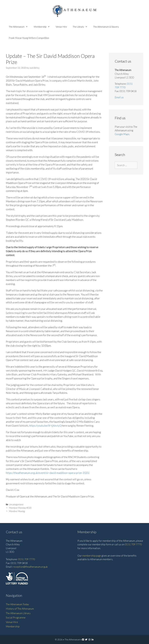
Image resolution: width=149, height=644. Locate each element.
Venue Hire (61, 27)
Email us (119, 97)
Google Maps (122, 134)
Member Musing (17, 511)
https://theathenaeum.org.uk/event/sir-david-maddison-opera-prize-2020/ (47, 473)
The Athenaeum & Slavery (106, 27)
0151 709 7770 (26, 559)
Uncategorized (16, 504)
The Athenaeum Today (17, 604)
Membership (43, 27)
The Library (82, 27)
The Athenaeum (20, 27)
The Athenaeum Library (18, 613)
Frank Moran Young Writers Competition (29, 38)
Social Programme (16, 618)
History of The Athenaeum (20, 609)
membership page (92, 556)
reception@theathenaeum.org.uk (30, 567)
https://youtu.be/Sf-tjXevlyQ (45, 426)
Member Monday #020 (20, 508)
